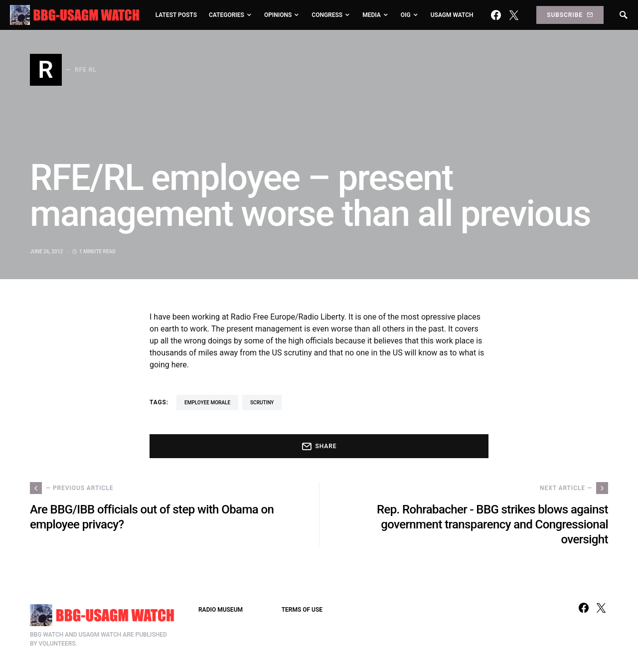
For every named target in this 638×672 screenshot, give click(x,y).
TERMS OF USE (302, 610)
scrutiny (262, 403)
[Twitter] (514, 15)
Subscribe (570, 15)
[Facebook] (496, 15)
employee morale (207, 403)
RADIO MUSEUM (221, 610)
